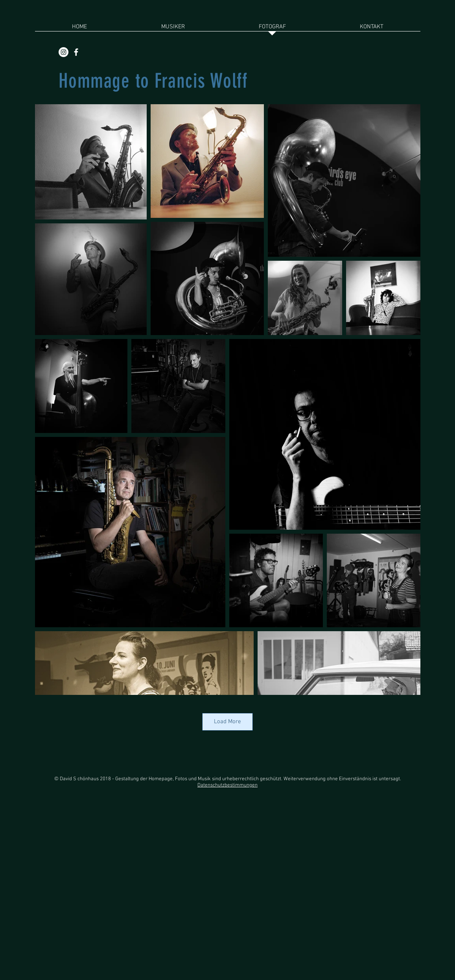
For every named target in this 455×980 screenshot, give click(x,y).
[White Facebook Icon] (76, 52)
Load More (227, 722)
